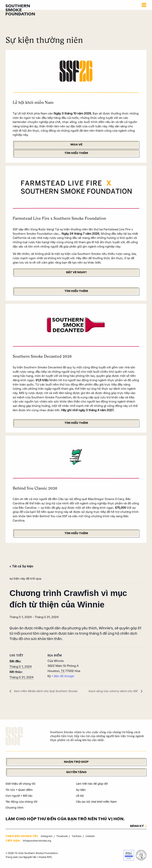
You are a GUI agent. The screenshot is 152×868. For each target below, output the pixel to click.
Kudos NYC (46, 858)
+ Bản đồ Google (63, 677)
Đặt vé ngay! (76, 273)
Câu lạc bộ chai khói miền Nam (98, 802)
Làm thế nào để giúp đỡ (92, 784)
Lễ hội (80, 796)
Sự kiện (81, 790)
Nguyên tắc (30, 858)
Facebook (63, 837)
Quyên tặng (76, 773)
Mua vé (76, 145)
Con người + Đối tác (20, 796)
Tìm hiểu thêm (76, 153)
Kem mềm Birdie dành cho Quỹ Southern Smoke (47, 692)
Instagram (47, 837)
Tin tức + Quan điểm (20, 790)
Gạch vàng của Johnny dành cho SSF (113, 692)
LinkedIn (91, 837)
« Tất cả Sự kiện (21, 567)
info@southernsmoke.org (38, 841)
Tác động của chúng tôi (22, 802)
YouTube (78, 837)
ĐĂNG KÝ (136, 827)
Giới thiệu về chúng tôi (21, 784)
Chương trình (15, 808)
